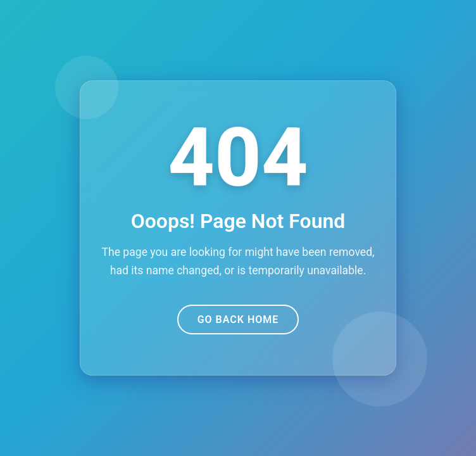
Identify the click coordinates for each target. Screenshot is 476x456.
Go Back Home (238, 320)
